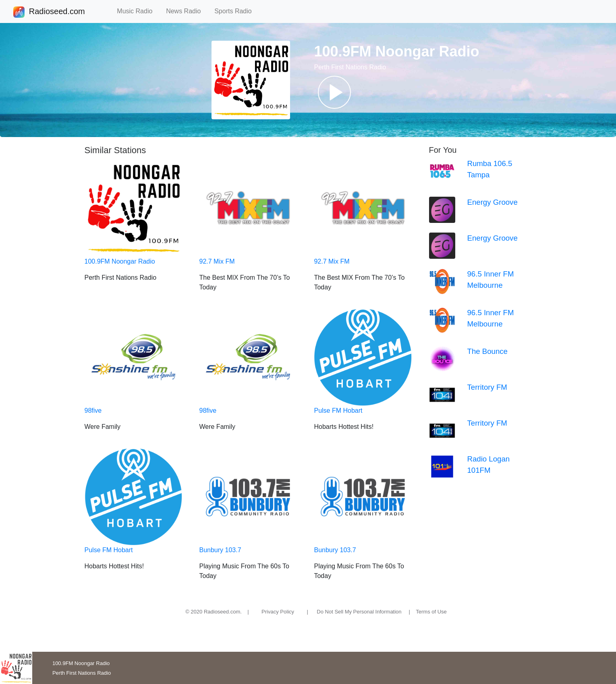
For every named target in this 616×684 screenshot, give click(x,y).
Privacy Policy (278, 612)
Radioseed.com (57, 12)
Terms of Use (431, 612)
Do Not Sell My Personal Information (359, 612)
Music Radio (138, 11)
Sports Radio (236, 11)
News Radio (187, 11)
